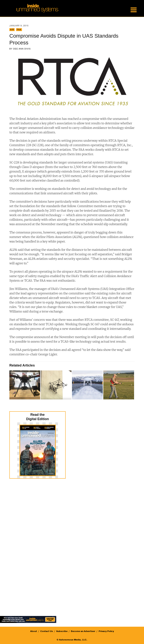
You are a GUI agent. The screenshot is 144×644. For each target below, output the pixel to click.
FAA (19, 30)
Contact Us (47, 631)
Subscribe (62, 631)
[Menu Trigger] (133, 9)
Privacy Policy (106, 631)
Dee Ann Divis (22, 49)
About (34, 631)
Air (12, 30)
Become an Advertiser (83, 631)
